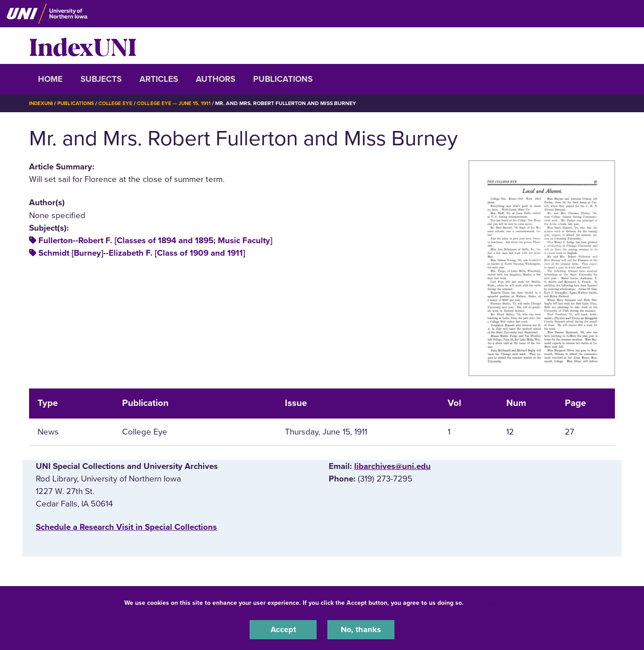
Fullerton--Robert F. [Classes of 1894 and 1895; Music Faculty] (155, 241)
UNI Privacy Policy (494, 602)
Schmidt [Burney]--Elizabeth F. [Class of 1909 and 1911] (142, 253)
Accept (283, 629)
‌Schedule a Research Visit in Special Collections (126, 527)
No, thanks (361, 629)
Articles (159, 79)
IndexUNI (83, 46)
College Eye (118, 103)
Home (50, 79)
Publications (283, 79)
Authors (216, 79)
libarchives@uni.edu (392, 466)
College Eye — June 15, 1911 (178, 103)
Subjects (101, 79)
